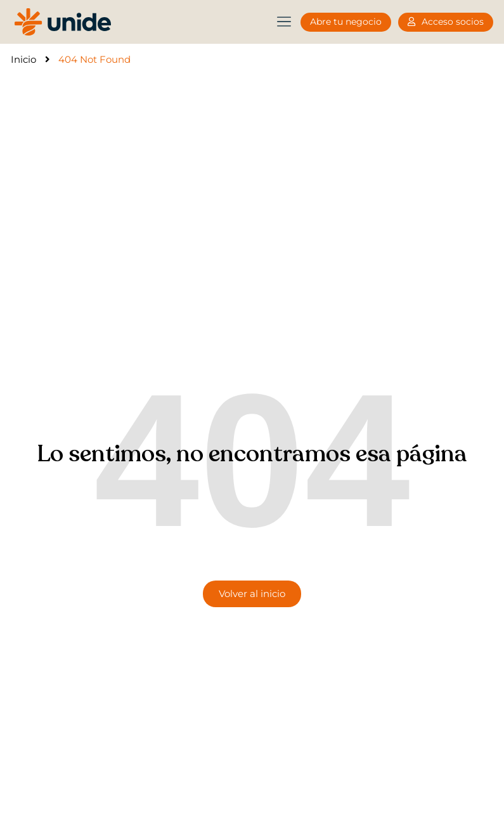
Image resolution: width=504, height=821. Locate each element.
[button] (284, 22)
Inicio (23, 59)
